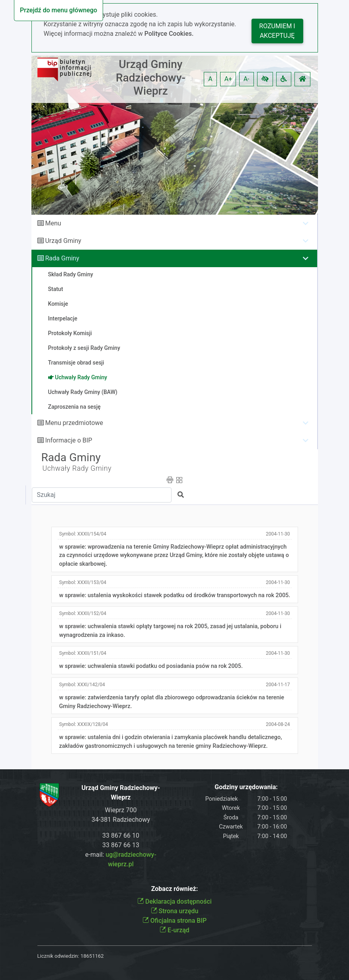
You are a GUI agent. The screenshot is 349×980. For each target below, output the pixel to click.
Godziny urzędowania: (246, 787)
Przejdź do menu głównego (58, 10)
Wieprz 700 (121, 810)
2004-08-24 (278, 724)
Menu (53, 223)
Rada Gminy (62, 258)
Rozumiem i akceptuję (277, 31)
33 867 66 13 (121, 845)
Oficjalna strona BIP (174, 921)
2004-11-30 (278, 534)
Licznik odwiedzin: (58, 956)
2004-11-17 (278, 685)
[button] (265, 79)
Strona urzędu (175, 911)
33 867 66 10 (121, 835)
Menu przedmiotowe (74, 423)
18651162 (92, 956)
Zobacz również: (175, 889)
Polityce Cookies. (169, 34)
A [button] (210, 79)
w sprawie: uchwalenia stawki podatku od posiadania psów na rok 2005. (151, 666)
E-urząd (174, 930)
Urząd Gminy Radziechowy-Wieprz (151, 78)
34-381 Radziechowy (121, 820)
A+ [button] (228, 79)
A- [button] (247, 79)
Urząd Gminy (63, 241)
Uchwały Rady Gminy (77, 468)
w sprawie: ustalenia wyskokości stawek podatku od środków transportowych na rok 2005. (175, 595)
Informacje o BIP (68, 440)
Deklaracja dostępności (174, 901)
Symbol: (83, 534)
